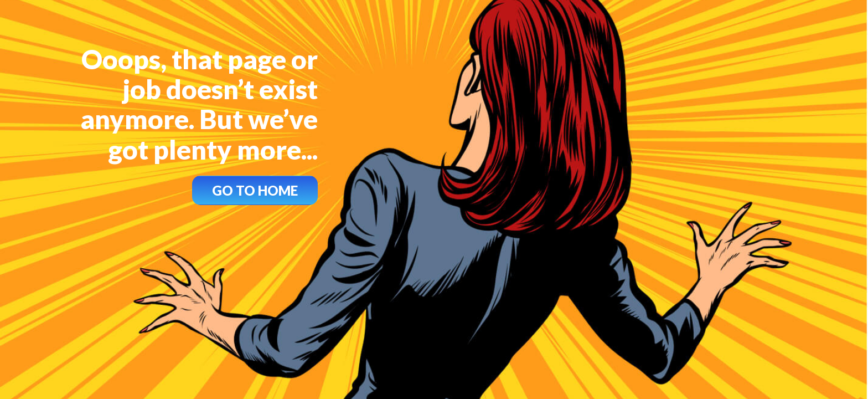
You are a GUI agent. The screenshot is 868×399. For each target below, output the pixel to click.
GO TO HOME (255, 190)
